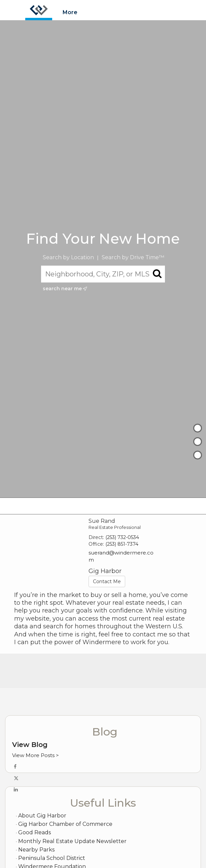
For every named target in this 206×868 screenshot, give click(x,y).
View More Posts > (36, 755)
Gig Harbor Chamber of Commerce (65, 824)
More (70, 12)
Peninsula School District (52, 858)
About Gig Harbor (42, 816)
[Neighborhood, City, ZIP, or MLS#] (103, 274)
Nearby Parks (36, 850)
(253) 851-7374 (122, 544)
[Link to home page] (39, 10)
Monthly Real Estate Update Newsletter (72, 841)
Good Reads (35, 832)
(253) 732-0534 (122, 537)
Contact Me (107, 581)
